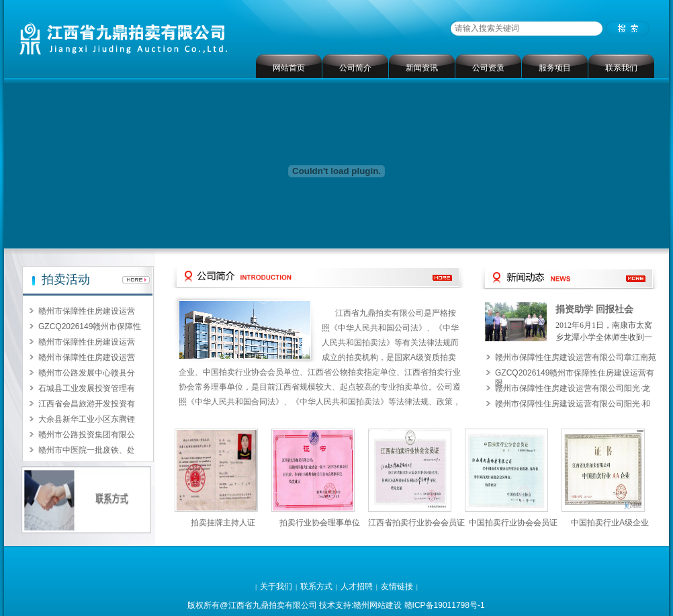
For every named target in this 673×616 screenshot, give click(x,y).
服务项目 (555, 68)
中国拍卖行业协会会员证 (513, 523)
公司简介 (355, 68)
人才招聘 (357, 586)
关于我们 (276, 586)
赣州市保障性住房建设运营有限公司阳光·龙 (573, 388)
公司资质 (488, 68)
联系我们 (621, 68)
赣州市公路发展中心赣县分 (87, 373)
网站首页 (289, 68)
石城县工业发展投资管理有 (87, 388)
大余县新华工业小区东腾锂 (87, 419)
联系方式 (316, 586)
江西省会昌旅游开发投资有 (87, 404)
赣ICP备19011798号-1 (445, 605)
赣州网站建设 (377, 605)
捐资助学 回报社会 (594, 309)
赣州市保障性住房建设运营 (87, 311)
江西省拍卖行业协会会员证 (416, 523)
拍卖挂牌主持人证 (223, 523)
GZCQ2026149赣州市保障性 (90, 326)
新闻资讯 (422, 68)
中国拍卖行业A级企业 (610, 523)
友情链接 (397, 586)
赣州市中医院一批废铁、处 (87, 450)
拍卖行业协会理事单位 (320, 523)
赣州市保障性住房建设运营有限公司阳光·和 (573, 404)
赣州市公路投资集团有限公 (87, 435)
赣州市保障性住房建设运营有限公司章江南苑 (576, 357)
